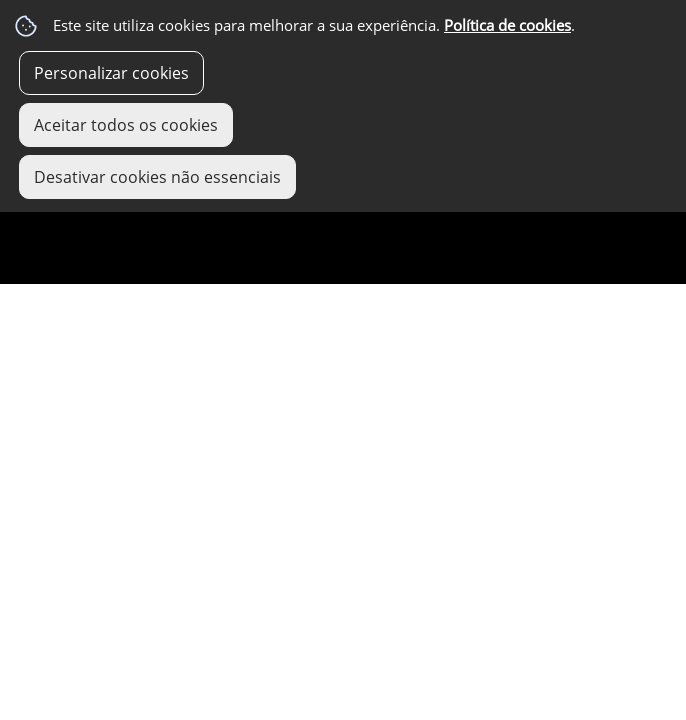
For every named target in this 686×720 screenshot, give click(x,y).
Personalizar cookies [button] (111, 73)
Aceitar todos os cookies (126, 125)
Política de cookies (507, 25)
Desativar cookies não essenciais (157, 177)
